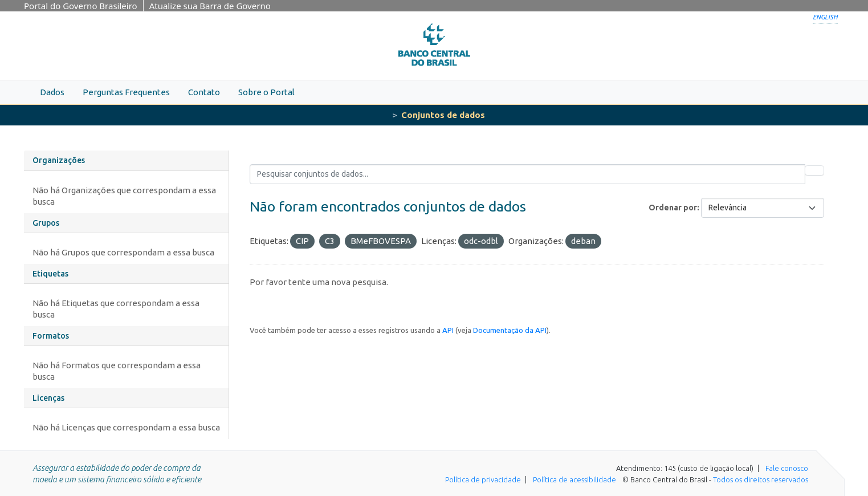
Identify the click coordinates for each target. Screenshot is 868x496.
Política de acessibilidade (574, 479)
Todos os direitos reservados (761, 479)
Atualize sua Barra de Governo (210, 6)
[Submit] (814, 170)
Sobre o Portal (266, 92)
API (448, 330)
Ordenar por (673, 208)
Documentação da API (510, 330)
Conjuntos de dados (443, 115)
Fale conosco (787, 468)
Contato (204, 92)
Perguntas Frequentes (126, 92)
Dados (52, 92)
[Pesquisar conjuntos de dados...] (527, 174)
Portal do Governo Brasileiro (81, 6)
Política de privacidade (483, 479)
